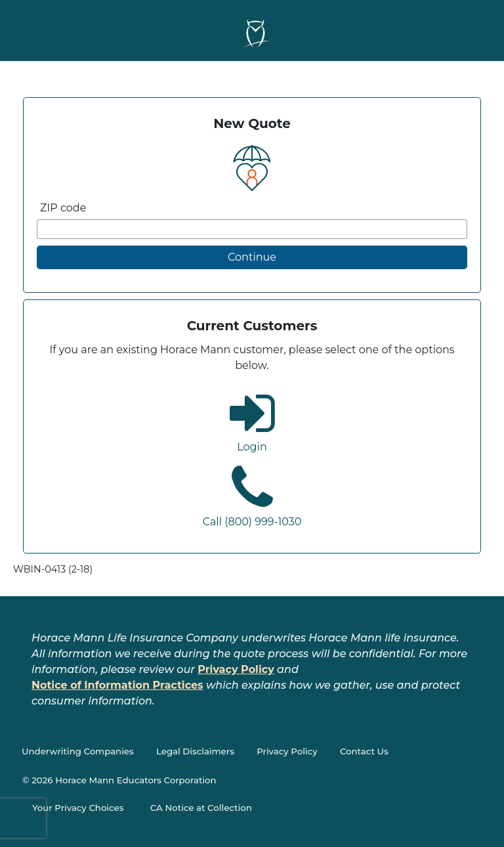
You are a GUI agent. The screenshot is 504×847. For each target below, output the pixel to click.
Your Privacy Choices (78, 808)
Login (252, 447)
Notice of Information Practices (117, 685)
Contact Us (364, 751)
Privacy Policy (236, 669)
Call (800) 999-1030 (252, 522)
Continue (252, 257)
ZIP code (63, 208)
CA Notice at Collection (201, 808)
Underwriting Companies (78, 751)
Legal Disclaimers (195, 751)
